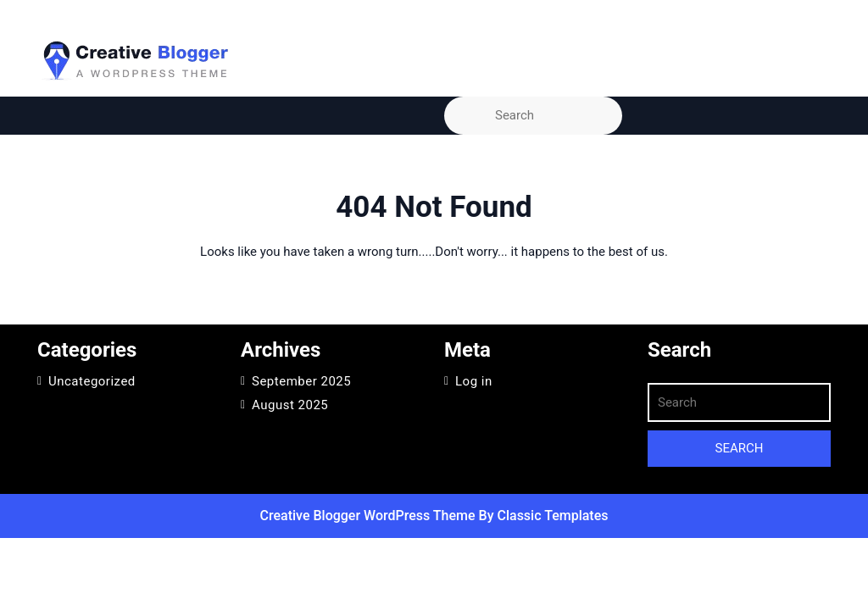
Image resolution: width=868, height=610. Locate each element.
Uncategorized (92, 381)
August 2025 (290, 405)
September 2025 (301, 381)
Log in (474, 381)
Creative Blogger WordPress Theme (370, 516)
